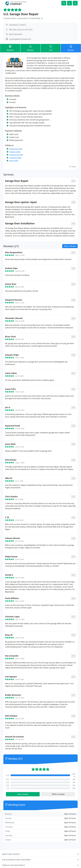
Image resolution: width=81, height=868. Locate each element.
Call (51, 48)
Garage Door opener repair (21, 202)
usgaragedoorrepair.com (20, 39)
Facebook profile (16, 149)
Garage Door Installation (20, 224)
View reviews (23, 794)
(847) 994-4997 (16, 34)
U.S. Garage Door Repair (21, 14)
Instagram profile (16, 155)
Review (30, 48)
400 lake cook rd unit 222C (21, 30)
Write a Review (70, 246)
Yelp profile (14, 161)
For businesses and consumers (16, 860)
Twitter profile (15, 152)
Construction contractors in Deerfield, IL (23, 18)
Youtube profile (15, 158)
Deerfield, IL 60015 (18, 25)
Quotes (71, 48)
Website (10, 48)
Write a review (58, 794)
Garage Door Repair (17, 181)
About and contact (11, 854)
